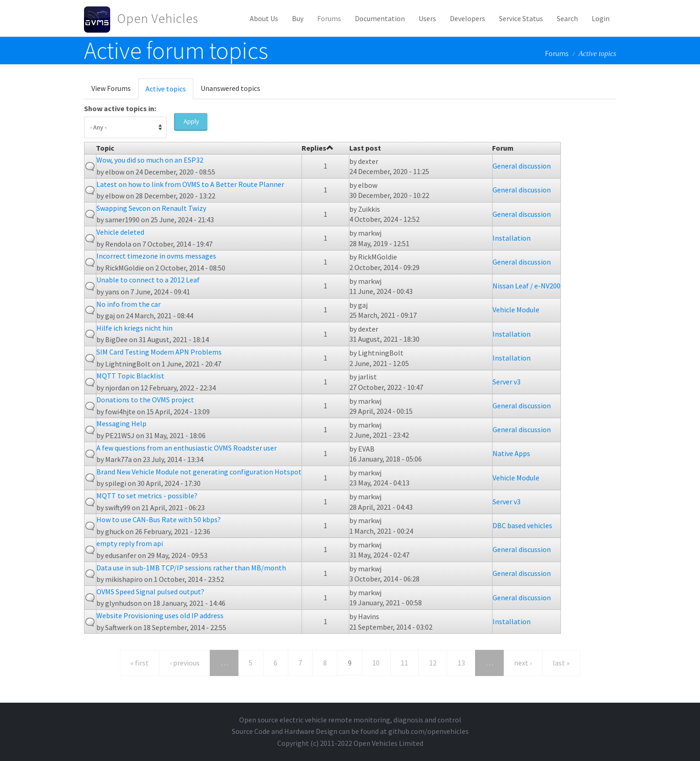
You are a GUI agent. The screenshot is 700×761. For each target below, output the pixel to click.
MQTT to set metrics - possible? (147, 496)
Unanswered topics (230, 88)
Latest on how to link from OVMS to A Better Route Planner (190, 184)
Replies (318, 148)
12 (433, 663)
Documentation (380, 18)
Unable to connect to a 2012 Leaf (148, 280)
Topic (105, 148)
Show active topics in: (120, 108)
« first (140, 663)
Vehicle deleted (120, 232)
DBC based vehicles (522, 525)
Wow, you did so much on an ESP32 (150, 160)
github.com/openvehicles (428, 731)
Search (567, 18)
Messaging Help (121, 423)
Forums (329, 18)
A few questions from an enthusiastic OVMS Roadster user (187, 448)
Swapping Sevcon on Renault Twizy (151, 208)
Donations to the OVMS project (145, 400)
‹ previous (185, 663)
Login (601, 18)
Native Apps (511, 453)
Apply (191, 121)
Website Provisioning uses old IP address (160, 615)
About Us (264, 18)
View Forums (111, 88)
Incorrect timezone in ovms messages (156, 256)
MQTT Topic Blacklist (130, 376)
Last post (365, 148)
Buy (298, 18)
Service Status (521, 18)
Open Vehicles (158, 18)
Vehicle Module (516, 310)
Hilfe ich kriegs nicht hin (134, 328)
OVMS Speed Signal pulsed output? (150, 592)
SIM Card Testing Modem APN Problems (159, 352)
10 (376, 663)
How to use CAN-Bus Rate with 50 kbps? (159, 519)
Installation (512, 238)
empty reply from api (130, 543)
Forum (503, 148)
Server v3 (507, 382)
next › (523, 663)
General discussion (522, 166)
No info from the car (129, 304)
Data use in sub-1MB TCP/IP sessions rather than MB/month (191, 568)
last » (561, 663)
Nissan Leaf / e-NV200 (526, 286)
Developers (468, 18)
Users (427, 18)
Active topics (169, 91)
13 (461, 663)
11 (404, 663)
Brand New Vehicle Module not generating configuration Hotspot (199, 472)
